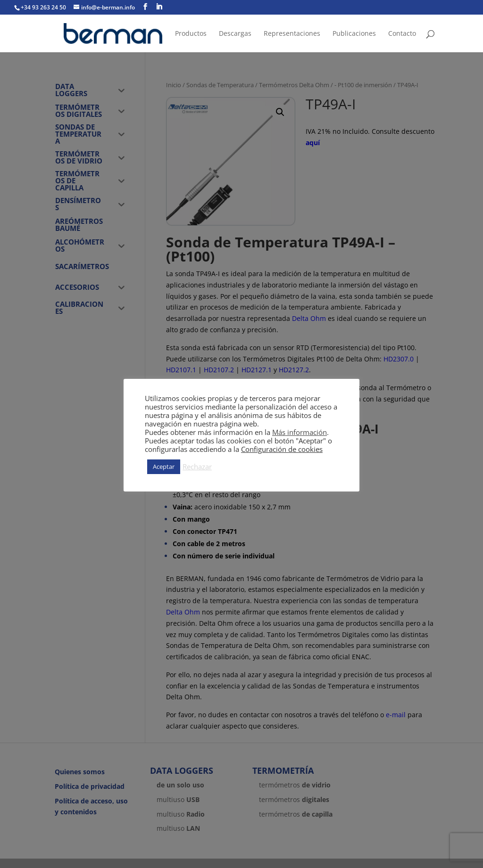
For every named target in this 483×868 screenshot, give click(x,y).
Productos (191, 34)
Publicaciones (354, 34)
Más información (300, 432)
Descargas (235, 34)
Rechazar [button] (197, 467)
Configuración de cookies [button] (282, 449)
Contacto (402, 34)
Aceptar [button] (164, 467)
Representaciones (292, 34)
